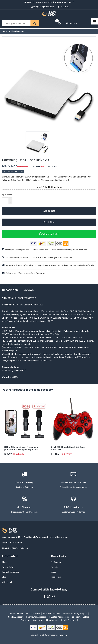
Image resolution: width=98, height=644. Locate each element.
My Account (56, 562)
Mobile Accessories (17, 617)
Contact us (7, 582)
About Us (6, 562)
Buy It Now (49, 222)
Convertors (26, 620)
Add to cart (49, 211)
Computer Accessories (38, 617)
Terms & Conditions (11, 572)
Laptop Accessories (60, 617)
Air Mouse (36, 614)
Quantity (7, 195)
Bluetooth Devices (51, 614)
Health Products (69, 620)
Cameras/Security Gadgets (75, 614)
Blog (4, 577)
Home (5, 31)
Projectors (76, 617)
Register (55, 567)
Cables (86, 617)
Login (53, 572)
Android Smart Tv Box (20, 614)
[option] (49, 83)
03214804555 (15, 543)
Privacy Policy (8, 567)
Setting (63, 7)
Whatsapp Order (49, 234)
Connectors (39, 620)
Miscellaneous (18, 31)
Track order (56, 577)
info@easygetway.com (42, 7)
